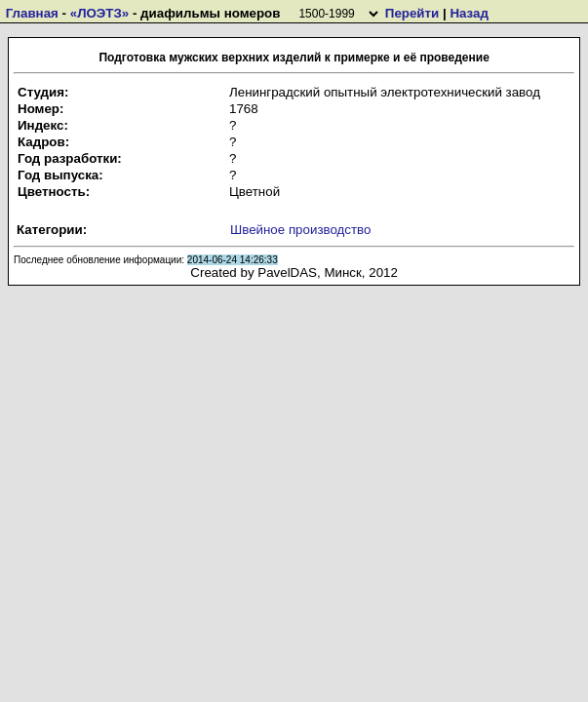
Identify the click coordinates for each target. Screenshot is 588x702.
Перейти (412, 13)
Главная (32, 13)
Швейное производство (300, 230)
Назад (469, 13)
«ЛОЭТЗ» (100, 13)
